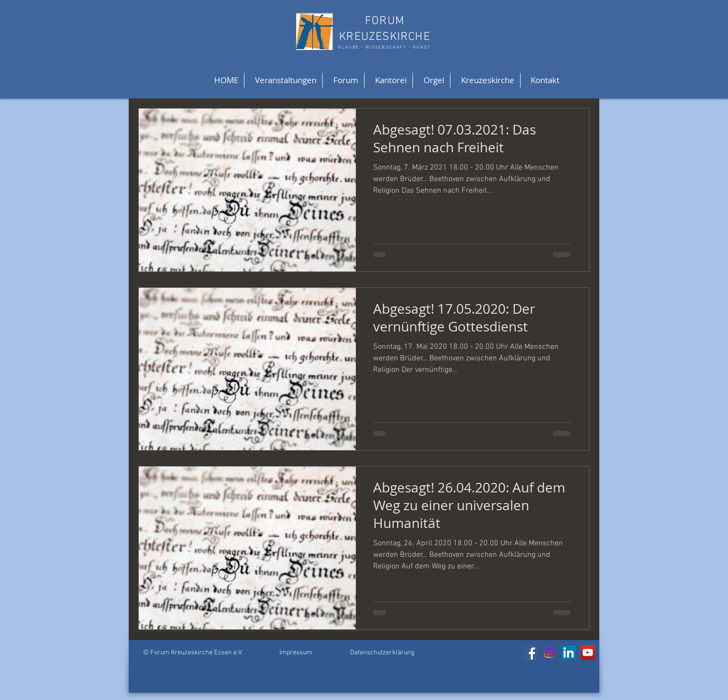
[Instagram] (549, 652)
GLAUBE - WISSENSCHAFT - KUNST (384, 47)
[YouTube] (588, 652)
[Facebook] (530, 652)
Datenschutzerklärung (382, 653)
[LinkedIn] (569, 652)
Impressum (296, 653)
